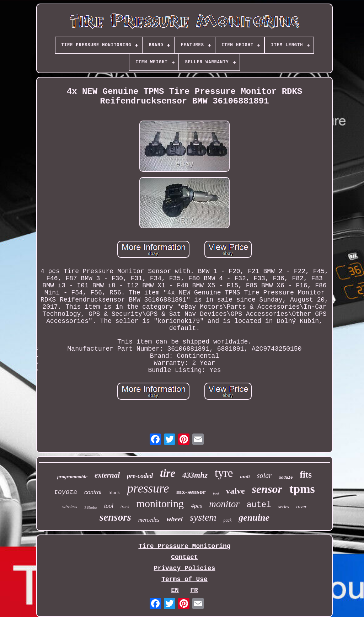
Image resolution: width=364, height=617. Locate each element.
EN (175, 590)
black (114, 493)
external (107, 475)
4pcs (196, 506)
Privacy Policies (185, 568)
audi (245, 477)
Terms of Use (184, 579)
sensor (267, 489)
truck (125, 507)
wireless (70, 507)
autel (259, 505)
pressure (148, 488)
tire (168, 473)
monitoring (160, 503)
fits (306, 475)
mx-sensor (191, 492)
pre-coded (140, 476)
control (93, 492)
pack (228, 520)
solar (264, 475)
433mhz (195, 475)
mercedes (149, 520)
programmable (72, 477)
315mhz (90, 507)
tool (109, 506)
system (203, 517)
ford (216, 494)
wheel (175, 519)
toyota (66, 492)
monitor (224, 504)
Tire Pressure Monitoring (184, 546)
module (286, 478)
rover (301, 507)
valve (235, 491)
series (284, 507)
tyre (224, 473)
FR (194, 590)
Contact (184, 557)
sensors (115, 517)
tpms (302, 489)
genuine (254, 518)
